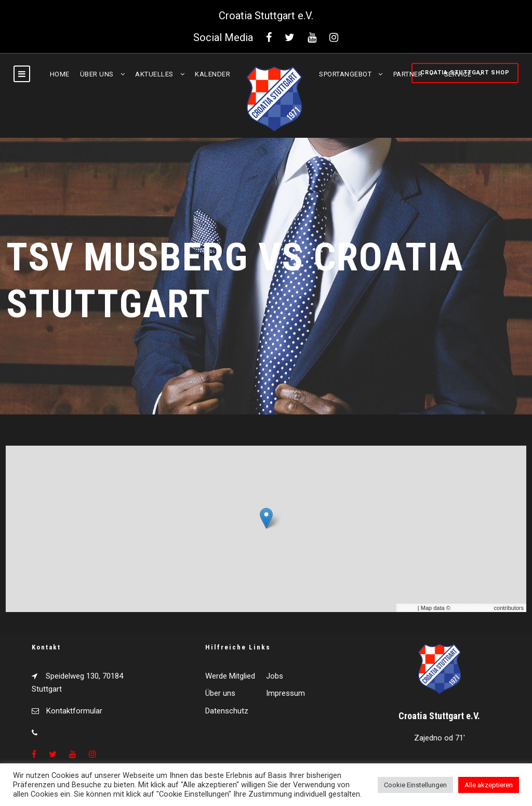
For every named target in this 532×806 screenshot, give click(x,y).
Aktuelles (154, 74)
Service (458, 74)
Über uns (97, 74)
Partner (408, 74)
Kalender (212, 74)
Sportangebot (345, 74)
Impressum (285, 693)
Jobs (275, 676)
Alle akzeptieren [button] (489, 785)
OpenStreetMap (472, 608)
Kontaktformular (74, 711)
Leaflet (408, 608)
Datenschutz (227, 711)
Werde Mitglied (230, 676)
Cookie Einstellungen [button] (415, 785)
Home (60, 74)
